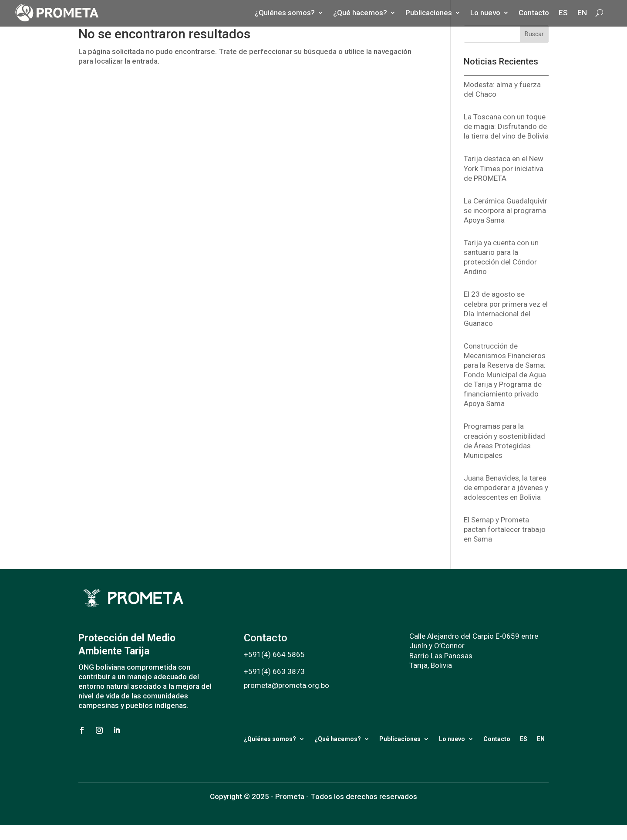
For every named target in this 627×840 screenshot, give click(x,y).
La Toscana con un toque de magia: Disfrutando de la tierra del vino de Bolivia (506, 126)
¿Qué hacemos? (338, 739)
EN (541, 739)
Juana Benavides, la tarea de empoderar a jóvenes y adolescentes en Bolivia (506, 488)
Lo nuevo (452, 739)
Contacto (497, 739)
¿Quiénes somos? (270, 739)
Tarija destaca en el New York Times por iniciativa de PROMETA (504, 168)
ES (524, 739)
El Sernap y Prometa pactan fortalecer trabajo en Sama (505, 529)
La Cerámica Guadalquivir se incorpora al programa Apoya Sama (506, 210)
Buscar (534, 34)
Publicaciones (400, 739)
